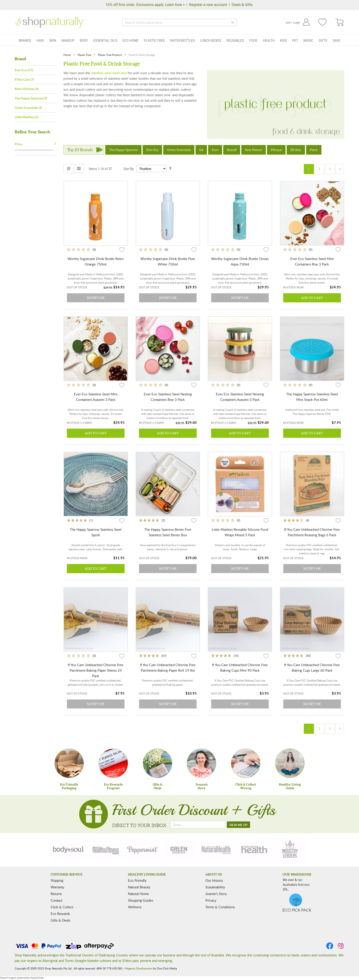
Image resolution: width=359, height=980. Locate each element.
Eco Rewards (60, 914)
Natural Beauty (139, 887)
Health (269, 41)
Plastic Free (154, 41)
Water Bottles (182, 41)
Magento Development (139, 968)
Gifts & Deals (60, 920)
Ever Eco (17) (24, 70)
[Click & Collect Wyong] (246, 763)
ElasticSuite (37, 978)
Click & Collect (62, 907)
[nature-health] (253, 849)
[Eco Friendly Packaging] (69, 763)
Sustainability (215, 887)
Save (337, 41)
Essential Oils (105, 41)
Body (84, 41)
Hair (40, 41)
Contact (56, 900)
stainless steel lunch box (109, 73)
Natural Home (138, 894)
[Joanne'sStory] (201, 763)
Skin (53, 41)
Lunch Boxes (211, 41)
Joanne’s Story (216, 894)
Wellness (135, 907)
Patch (314, 150)
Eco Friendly (137, 880)
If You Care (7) (24, 79)
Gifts (323, 41)
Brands (25, 41)
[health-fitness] (106, 849)
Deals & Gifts (242, 5)
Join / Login (293, 23)
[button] (122, 249)
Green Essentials (179, 150)
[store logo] (49, 22)
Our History (214, 880)
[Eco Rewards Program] (113, 763)
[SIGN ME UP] (238, 825)
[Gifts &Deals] (158, 763)
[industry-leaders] (290, 849)
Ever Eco (152, 150)
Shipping (57, 880)
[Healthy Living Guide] (290, 763)
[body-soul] (69, 849)
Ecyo (215, 150)
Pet (295, 41)
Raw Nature (254, 150)
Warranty (57, 887)
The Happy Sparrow (123, 150)
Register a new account (208, 5)
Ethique (276, 150)
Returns (56, 894)
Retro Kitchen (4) (27, 89)
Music (308, 41)
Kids (283, 41)
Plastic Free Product (110, 55)
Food (253, 41)
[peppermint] (143, 849)
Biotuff (232, 150)
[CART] (340, 22)
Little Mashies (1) (27, 117)
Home (67, 55)
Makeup (68, 41)
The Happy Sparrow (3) (31, 98)
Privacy (211, 900)
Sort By (129, 169)
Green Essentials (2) (28, 108)
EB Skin (296, 150)
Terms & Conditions (220, 907)
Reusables (235, 41)
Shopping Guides (141, 900)
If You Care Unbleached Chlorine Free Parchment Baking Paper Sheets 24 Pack (96, 670)
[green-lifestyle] (179, 849)
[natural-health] (216, 849)
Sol (201, 150)
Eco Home (131, 41)
